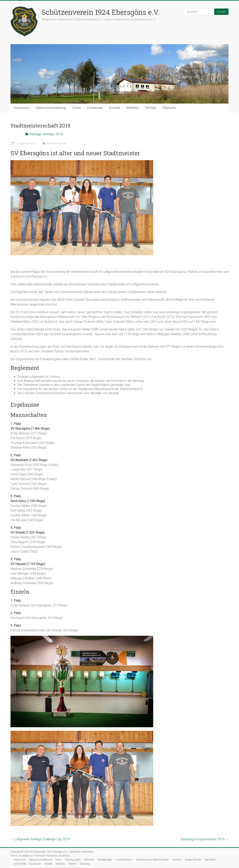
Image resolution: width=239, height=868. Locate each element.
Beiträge (36, 134)
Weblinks (133, 108)
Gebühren (89, 860)
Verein (76, 108)
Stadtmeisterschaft (57, 144)
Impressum (22, 108)
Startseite (169, 108)
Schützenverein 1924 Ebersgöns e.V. (101, 12)
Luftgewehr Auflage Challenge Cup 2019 (40, 839)
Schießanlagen (105, 860)
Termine (151, 108)
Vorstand (177, 860)
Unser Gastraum (124, 860)
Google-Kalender (193, 860)
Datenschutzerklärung (51, 108)
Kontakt (115, 108)
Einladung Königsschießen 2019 (205, 839)
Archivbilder (20, 864)
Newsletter (210, 860)
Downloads (95, 108)
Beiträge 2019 (53, 134)
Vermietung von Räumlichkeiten (152, 860)
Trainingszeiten (73, 860)
